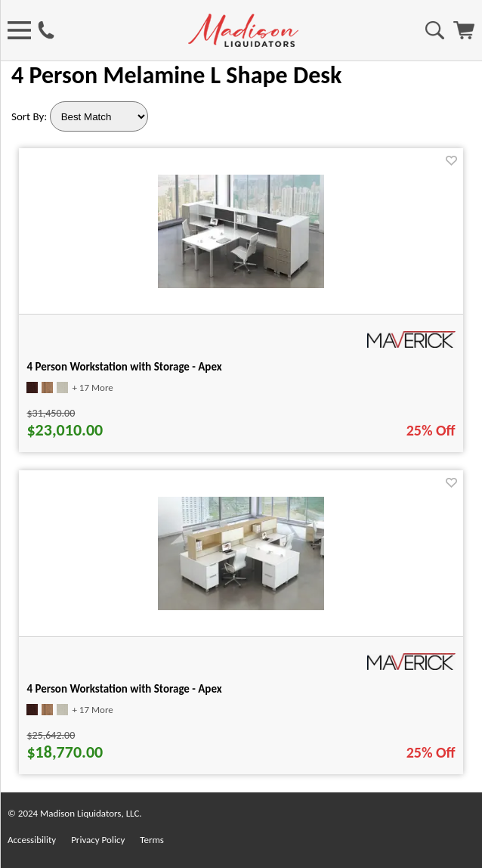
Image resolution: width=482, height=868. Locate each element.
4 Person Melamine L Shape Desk (176, 75)
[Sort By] (99, 116)
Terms (152, 840)
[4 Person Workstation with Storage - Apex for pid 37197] (241, 606)
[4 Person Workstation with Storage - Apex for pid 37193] (241, 284)
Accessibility (32, 840)
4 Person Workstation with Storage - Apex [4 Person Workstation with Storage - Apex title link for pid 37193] (124, 367)
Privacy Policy (98, 840)
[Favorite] (451, 161)
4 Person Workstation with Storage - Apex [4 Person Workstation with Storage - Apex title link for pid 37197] (124, 689)
